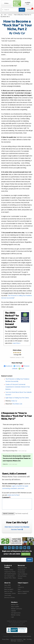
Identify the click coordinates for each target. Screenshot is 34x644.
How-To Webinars (23, 574)
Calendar (13, 611)
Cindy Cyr (14, 401)
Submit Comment (8, 514)
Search (22, 10)
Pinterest (26, 366)
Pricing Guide (21, 572)
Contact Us (21, 587)
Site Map (29, 639)
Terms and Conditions (16, 639)
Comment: (6, 497)
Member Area (15, 605)
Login (13, 617)
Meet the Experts (9, 589)
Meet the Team (8, 591)
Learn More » (17, 343)
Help (19, 585)
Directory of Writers (10, 598)
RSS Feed (13, 641)
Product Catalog (9, 570)
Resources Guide (22, 568)
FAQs (19, 589)
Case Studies (8, 595)
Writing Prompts (22, 576)
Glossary (20, 578)
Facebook (9, 366)
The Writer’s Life (17, 404)
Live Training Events (9, 576)
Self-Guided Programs (10, 574)
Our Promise (8, 587)
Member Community (17, 609)
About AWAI (7, 585)
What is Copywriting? (23, 591)
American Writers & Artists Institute (22, 636)
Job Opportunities (16, 613)
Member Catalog (16, 615)
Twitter (18, 366)
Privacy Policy (6, 639)
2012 (5, 15)
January (10, 15)
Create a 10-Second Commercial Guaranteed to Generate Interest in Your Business (18, 387)
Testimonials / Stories (10, 593)
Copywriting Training (10, 572)
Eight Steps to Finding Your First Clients (17, 398)
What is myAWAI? (22, 593)
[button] (6, 3)
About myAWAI (15, 607)
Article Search (21, 570)
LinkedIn (15, 369)
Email (22, 369)
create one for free (13, 495)
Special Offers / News (10, 578)
